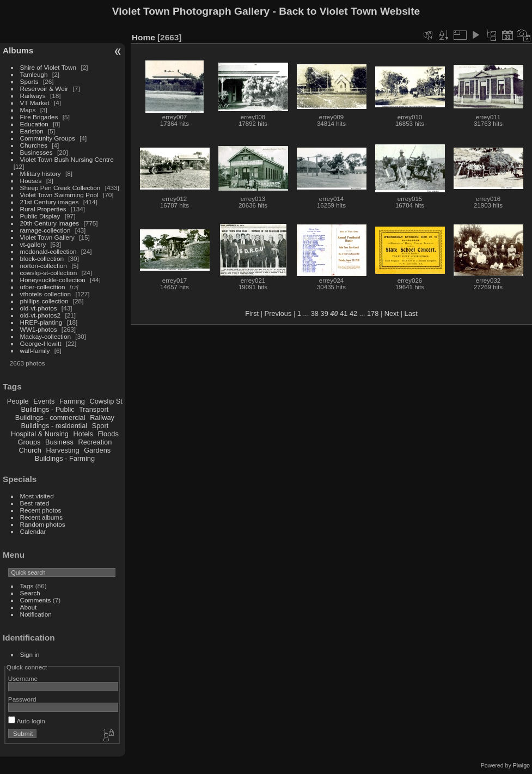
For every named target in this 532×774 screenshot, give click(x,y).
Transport (94, 409)
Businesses (36, 152)
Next (392, 313)
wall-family (35, 351)
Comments (36, 600)
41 (344, 313)
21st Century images (50, 202)
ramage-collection (45, 230)
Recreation (95, 442)
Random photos (43, 524)
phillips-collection (44, 301)
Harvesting (62, 450)
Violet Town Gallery (47, 237)
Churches (34, 145)
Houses (31, 181)
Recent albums (41, 517)
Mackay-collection (46, 336)
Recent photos (41, 510)
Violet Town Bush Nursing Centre (67, 159)
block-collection (42, 258)
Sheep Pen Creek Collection (60, 188)
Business (59, 442)
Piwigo (521, 765)
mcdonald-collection (48, 251)
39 (325, 313)
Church (30, 450)
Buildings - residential (54, 426)
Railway (102, 418)
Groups (29, 442)
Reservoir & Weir (44, 89)
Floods (108, 434)
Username (23, 678)
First (252, 313)
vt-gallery (33, 244)
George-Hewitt (41, 343)
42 (353, 313)
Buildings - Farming (65, 458)
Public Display (40, 216)
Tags (27, 586)
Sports (29, 81)
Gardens (97, 450)
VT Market (35, 103)
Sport (100, 426)
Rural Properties (43, 209)
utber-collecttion (43, 287)
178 (373, 313)
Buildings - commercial (50, 418)
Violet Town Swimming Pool (59, 195)
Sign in (30, 654)
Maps (28, 110)
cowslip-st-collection (49, 273)
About (29, 607)
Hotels (83, 434)
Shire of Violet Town (48, 67)
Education (34, 124)
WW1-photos (39, 329)
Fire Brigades (39, 117)
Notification (36, 614)
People (18, 401)
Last (411, 313)
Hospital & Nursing (40, 434)
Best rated (35, 503)
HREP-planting (41, 322)
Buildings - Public (48, 409)
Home (143, 37)
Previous (278, 313)
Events (44, 401)
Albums (18, 50)
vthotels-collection (46, 294)
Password (22, 699)
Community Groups (48, 138)
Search (30, 593)
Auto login (27, 721)
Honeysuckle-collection (53, 280)
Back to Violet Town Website (349, 11)
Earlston (32, 131)
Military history (41, 173)
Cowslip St (106, 401)
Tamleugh (34, 74)
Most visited (37, 496)
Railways (33, 96)
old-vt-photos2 (41, 315)
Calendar (33, 531)
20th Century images (50, 223)
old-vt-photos (39, 308)
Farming (72, 401)
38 (315, 313)
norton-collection (44, 266)
